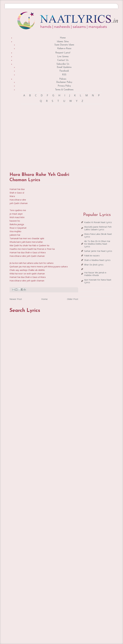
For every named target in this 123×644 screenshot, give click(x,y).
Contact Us (63, 60)
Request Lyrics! (63, 53)
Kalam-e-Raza (64, 49)
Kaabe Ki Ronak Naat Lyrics (98, 222)
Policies (63, 79)
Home (63, 38)
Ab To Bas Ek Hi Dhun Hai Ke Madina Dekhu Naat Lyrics (97, 244)
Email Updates (64, 67)
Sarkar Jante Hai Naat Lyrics (98, 251)
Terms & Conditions (64, 90)
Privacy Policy (64, 86)
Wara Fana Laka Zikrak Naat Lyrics (98, 235)
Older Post (73, 299)
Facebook (64, 71)
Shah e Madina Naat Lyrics (97, 260)
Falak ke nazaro (92, 255)
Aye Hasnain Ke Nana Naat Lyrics (98, 281)
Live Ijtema (63, 57)
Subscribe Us (63, 64)
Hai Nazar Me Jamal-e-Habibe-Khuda (96, 274)
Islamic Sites (63, 42)
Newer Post (16, 299)
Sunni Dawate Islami (64, 45)
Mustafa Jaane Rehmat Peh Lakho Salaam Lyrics (98, 228)
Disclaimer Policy (64, 82)
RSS (64, 75)
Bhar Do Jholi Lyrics (94, 265)
